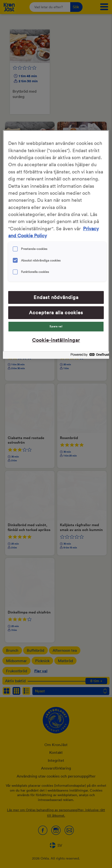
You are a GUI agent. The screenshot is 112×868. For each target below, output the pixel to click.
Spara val (56, 326)
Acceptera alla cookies (56, 313)
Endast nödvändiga (56, 297)
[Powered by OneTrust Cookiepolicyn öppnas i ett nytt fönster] (88, 356)
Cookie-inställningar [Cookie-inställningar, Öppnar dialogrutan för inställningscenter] (56, 340)
